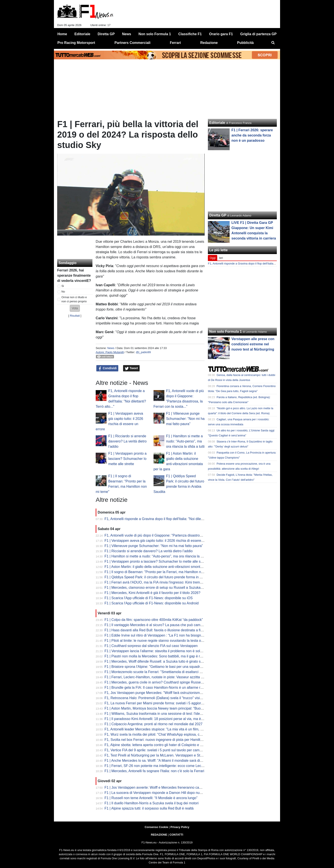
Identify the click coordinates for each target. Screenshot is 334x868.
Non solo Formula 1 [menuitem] (155, 34)
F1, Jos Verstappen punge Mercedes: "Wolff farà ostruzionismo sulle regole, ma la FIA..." (173, 693)
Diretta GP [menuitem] (106, 34)
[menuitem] (273, 43)
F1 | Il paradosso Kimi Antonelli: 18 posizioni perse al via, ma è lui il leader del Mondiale (172, 719)
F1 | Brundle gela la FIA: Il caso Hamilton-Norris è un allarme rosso (156, 688)
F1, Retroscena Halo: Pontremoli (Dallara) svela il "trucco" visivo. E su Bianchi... (166, 698)
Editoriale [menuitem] (82, 34)
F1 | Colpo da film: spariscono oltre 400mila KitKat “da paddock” (154, 620)
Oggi (213, 258)
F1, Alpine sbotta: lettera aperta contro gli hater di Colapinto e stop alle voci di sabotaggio (173, 745)
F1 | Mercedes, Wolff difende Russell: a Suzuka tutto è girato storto (156, 661)
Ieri (221, 258)
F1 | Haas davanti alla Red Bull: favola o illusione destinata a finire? (156, 630)
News (111, 348)
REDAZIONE (159, 835)
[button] (75, 308)
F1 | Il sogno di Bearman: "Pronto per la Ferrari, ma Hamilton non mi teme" (162, 572)
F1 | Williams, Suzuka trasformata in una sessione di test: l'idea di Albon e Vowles (167, 714)
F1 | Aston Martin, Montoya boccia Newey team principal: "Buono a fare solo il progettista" (174, 708)
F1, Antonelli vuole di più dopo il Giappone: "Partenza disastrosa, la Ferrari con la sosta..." (174, 535)
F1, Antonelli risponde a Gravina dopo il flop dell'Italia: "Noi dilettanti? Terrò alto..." (167, 519)
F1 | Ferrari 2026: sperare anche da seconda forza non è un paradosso (252, 135)
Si (63, 286)
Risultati (75, 316)
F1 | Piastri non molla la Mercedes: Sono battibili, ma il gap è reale (156, 656)
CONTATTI (176, 835)
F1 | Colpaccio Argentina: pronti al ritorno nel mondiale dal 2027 (154, 724)
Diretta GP (218, 215)
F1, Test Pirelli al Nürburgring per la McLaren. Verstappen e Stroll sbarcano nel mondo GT (174, 755)
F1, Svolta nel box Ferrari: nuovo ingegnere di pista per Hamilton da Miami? (163, 740)
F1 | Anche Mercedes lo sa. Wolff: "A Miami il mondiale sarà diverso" (157, 761)
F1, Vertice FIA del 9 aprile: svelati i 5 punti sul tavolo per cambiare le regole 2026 (167, 750)
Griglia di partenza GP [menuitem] (258, 34)
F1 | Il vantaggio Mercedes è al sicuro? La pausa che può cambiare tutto (160, 625)
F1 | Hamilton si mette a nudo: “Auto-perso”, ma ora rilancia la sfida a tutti (185, 441)
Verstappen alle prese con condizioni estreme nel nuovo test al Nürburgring (253, 344)
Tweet (131, 368)
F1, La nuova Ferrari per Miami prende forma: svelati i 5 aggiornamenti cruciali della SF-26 (174, 703)
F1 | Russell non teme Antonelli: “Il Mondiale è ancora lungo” (151, 798)
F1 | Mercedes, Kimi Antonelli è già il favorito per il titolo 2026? (153, 593)
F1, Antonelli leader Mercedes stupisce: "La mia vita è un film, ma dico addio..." (165, 729)
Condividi (107, 368)
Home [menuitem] (62, 34)
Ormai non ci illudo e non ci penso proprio (74, 299)
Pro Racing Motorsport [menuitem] (76, 43)
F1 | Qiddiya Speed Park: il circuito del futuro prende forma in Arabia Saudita (163, 577)
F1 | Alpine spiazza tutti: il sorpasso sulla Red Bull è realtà (149, 808)
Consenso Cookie (156, 827)
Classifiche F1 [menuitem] (190, 34)
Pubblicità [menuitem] (245, 43)
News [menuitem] (127, 34)
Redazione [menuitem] (209, 43)
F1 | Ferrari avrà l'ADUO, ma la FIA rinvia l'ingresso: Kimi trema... (155, 582)
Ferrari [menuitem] (175, 43)
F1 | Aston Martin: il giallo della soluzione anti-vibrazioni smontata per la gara (164, 567)
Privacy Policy (180, 827)
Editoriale (217, 123)
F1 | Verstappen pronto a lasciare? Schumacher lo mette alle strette (127, 459)
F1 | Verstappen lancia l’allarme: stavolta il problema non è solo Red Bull (160, 651)
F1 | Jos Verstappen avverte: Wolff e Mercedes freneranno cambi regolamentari (166, 787)
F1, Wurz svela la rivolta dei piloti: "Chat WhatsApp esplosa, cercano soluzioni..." (167, 734)
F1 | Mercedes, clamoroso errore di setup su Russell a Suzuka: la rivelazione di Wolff (170, 588)
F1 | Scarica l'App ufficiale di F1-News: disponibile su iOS (149, 598)
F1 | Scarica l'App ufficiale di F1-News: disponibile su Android (152, 603)
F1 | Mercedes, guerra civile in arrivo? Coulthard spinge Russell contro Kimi (163, 682)
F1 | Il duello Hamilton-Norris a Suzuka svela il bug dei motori (152, 803)
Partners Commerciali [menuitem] (133, 43)
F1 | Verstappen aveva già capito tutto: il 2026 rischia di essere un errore (160, 541)
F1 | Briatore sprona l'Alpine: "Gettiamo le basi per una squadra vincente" (161, 667)
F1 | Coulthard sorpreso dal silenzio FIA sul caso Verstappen (151, 646)
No (63, 292)
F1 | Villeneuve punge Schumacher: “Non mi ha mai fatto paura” (185, 419)
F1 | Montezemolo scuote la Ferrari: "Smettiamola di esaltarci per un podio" (162, 672)
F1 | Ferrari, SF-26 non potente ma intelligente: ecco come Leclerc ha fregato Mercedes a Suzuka (180, 766)
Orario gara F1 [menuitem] (221, 34)
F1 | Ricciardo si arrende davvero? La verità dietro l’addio (127, 441)
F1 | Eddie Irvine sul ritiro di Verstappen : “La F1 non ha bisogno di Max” (160, 635)
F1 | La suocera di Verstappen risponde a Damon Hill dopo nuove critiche (161, 793)
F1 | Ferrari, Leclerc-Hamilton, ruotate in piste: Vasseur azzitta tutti (156, 677)
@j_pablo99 (143, 352)
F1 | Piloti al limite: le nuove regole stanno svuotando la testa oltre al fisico (162, 641)
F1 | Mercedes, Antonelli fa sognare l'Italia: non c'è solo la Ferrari (154, 771)
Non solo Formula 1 (225, 332)
